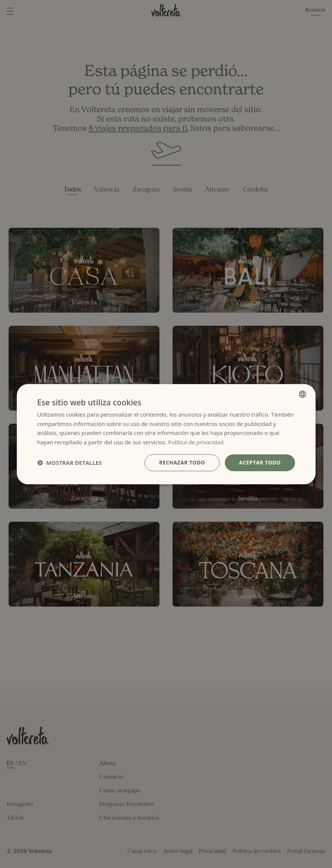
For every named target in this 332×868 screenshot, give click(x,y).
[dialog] (166, 434)
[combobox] (302, 394)
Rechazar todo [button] (182, 462)
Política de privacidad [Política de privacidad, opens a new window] (196, 442)
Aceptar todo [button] (260, 462)
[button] (70, 463)
